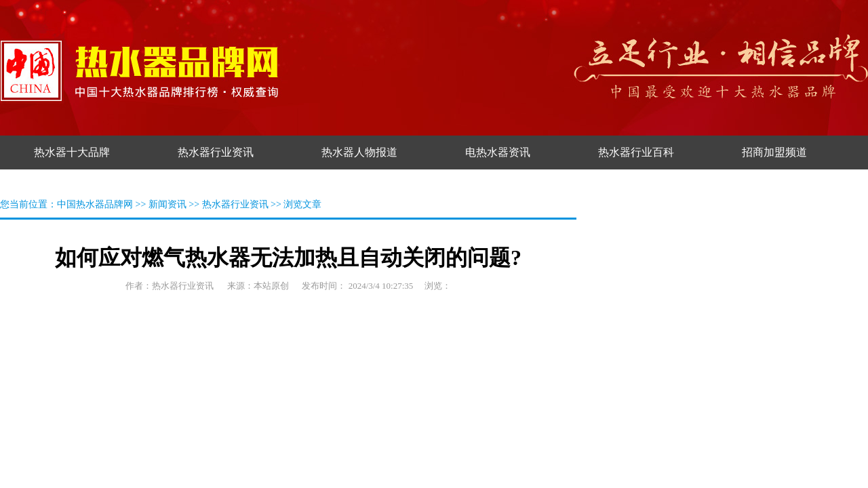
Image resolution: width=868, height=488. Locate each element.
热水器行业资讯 (235, 204)
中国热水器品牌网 (95, 204)
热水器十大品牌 (72, 152)
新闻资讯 (167, 204)
